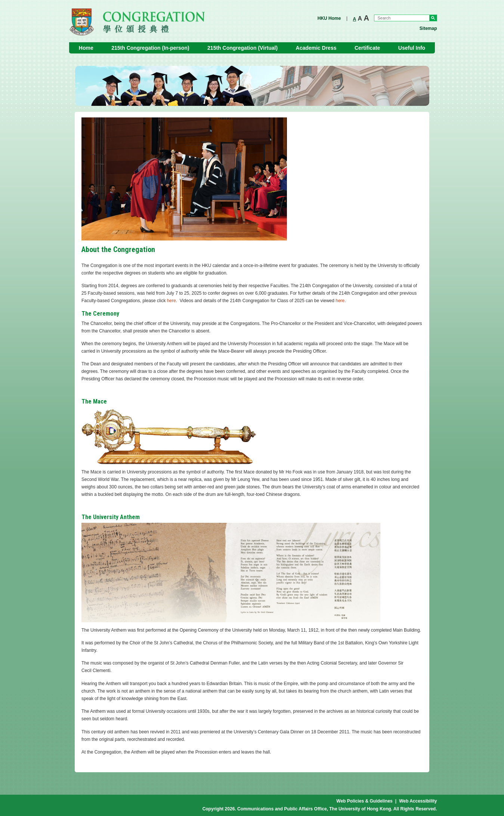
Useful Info (412, 48)
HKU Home (329, 18)
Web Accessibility (418, 801)
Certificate (367, 48)
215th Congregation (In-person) (150, 48)
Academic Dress (316, 48)
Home (86, 48)
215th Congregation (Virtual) (242, 48)
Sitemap (428, 28)
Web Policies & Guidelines (364, 801)
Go (433, 18)
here (171, 301)
